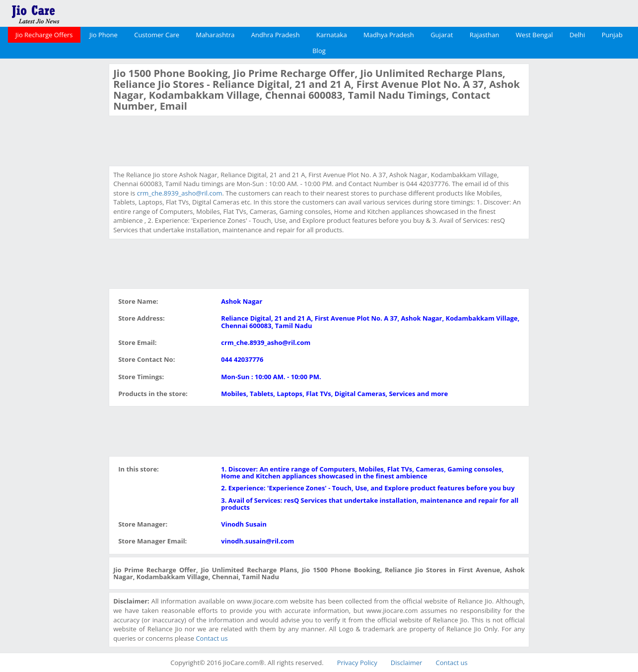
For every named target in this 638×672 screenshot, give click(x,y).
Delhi (577, 35)
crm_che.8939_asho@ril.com (180, 193)
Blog (319, 51)
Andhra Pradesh (276, 35)
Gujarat (442, 35)
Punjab (612, 35)
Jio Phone (104, 35)
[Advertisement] (53, 212)
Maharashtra (215, 35)
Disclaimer (407, 663)
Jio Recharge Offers (44, 35)
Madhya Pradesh (389, 35)
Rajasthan (485, 35)
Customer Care (157, 35)
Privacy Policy (357, 663)
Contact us (212, 638)
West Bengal (534, 35)
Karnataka (332, 35)
